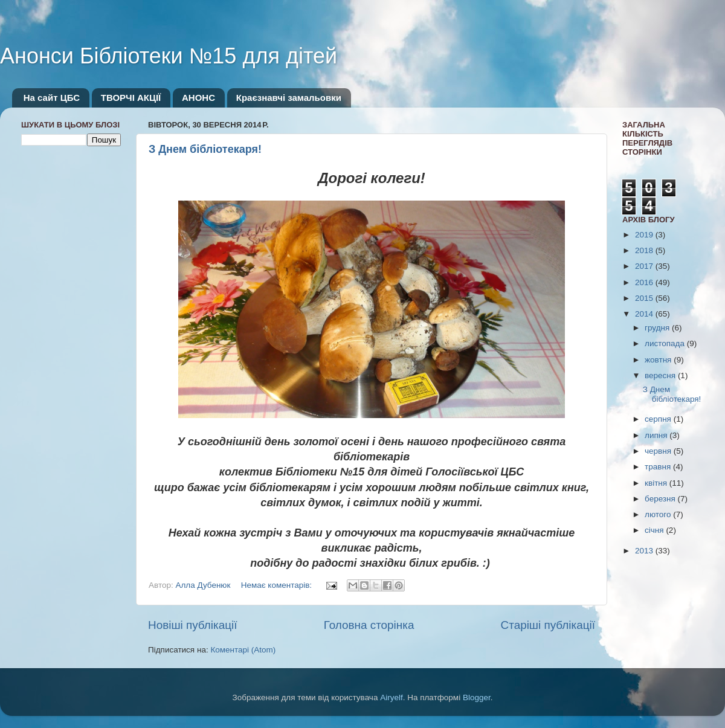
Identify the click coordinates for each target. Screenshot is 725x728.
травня (659, 467)
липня (657, 435)
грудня (658, 328)
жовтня (659, 360)
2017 (645, 266)
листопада (666, 343)
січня (655, 530)
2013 (645, 551)
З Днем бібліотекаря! (205, 149)
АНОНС (198, 98)
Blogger (477, 697)
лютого (659, 514)
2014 (645, 314)
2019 (645, 235)
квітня (657, 483)
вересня (661, 375)
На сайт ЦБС (52, 98)
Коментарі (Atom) (243, 650)
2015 (645, 298)
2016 (645, 282)
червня (659, 451)
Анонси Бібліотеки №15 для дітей (169, 56)
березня (661, 499)
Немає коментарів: (278, 585)
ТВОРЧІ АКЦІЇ (131, 98)
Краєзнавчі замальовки (289, 98)
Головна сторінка (369, 625)
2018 (645, 250)
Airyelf (391, 697)
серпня (659, 419)
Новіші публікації (193, 625)
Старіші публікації (548, 625)
